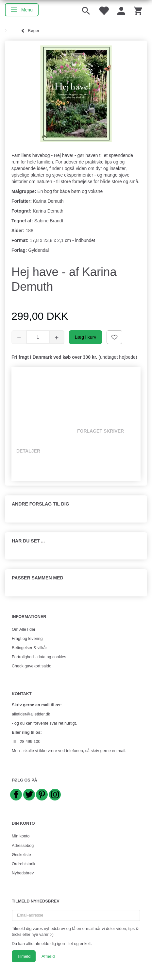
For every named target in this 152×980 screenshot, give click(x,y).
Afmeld (48, 956)
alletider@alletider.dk (31, 714)
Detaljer (28, 451)
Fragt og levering (27, 639)
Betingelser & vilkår (29, 648)
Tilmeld (24, 956)
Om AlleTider (24, 629)
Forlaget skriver (101, 431)
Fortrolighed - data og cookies (39, 657)
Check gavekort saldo (32, 666)
